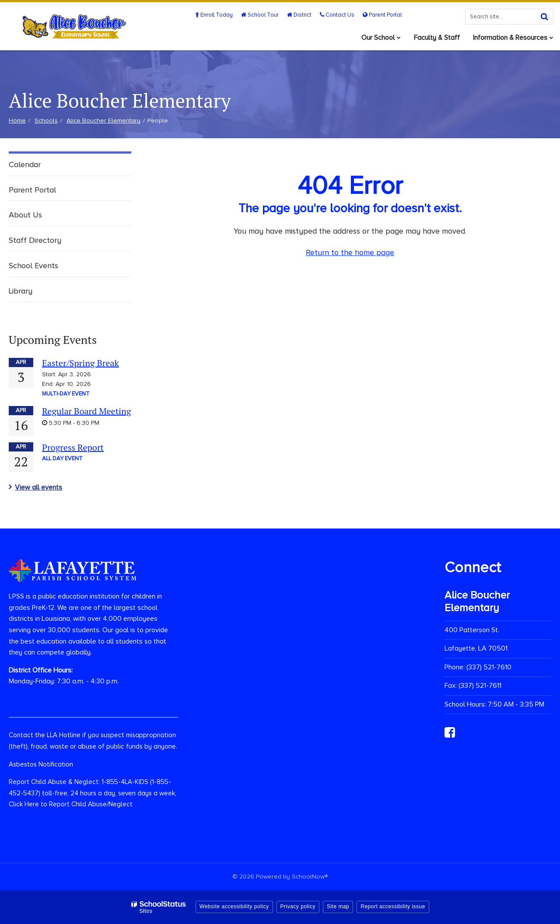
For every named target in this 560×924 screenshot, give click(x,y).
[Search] (544, 17)
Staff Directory (35, 240)
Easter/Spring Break (80, 363)
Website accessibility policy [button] (234, 906)
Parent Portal (382, 15)
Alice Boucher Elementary (103, 121)
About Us (25, 215)
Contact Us (337, 15)
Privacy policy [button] (298, 906)
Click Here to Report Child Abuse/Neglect (71, 804)
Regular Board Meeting (86, 411)
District (299, 15)
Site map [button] (338, 906)
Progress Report (73, 447)
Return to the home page (350, 252)
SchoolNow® (310, 877)
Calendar (25, 164)
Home (17, 121)
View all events (38, 487)
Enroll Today (214, 15)
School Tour (260, 15)
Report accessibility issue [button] (393, 906)
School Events (33, 266)
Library (21, 291)
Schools (46, 121)
